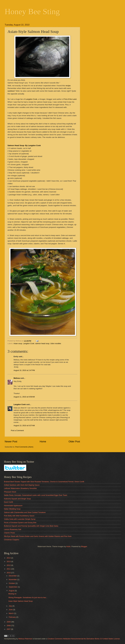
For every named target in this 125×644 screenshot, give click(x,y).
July (10, 606)
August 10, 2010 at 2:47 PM (24, 370)
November (13, 579)
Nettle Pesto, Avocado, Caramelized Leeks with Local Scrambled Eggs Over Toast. (36, 495)
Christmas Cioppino (12, 540)
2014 (9, 558)
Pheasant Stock (10, 492)
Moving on (12, 594)
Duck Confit (9, 502)
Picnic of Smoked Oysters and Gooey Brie (20, 523)
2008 (9, 626)
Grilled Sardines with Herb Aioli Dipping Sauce (22, 485)
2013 (9, 562)
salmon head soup (42, 343)
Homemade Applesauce (13, 506)
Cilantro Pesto (9, 533)
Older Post (74, 442)
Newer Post (11, 442)
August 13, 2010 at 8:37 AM (24, 426)
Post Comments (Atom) (24, 447)
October (12, 583)
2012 (9, 565)
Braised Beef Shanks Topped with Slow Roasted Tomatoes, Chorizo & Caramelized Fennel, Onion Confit (44, 482)
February (12, 617)
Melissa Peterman (25, 639)
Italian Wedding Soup (12, 509)
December (13, 576)
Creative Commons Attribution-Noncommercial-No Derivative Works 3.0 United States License (84, 639)
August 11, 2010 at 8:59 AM (24, 397)
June (11, 610)
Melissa (17, 378)
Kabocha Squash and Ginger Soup (17, 499)
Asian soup (18, 343)
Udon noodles (56, 343)
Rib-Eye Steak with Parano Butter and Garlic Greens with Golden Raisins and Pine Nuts (38, 536)
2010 (9, 573)
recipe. (68, 86)
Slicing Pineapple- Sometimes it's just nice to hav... (28, 597)
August (12, 591)
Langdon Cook (31, 99)
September (13, 587)
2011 (9, 569)
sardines (11, 91)
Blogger (84, 546)
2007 (9, 629)
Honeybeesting (10, 639)
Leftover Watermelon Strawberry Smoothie (20, 488)
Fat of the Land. (71, 99)
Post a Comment (17, 430)
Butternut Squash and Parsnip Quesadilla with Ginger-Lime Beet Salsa (31, 526)
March (11, 613)
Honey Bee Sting (32, 12)
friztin (68, 546)
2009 (9, 622)
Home (43, 442)
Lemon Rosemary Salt (13, 529)
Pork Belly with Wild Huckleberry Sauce (19, 516)
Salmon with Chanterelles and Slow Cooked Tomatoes (25, 512)
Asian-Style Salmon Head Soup (20, 601)
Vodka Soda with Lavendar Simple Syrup (20, 519)
